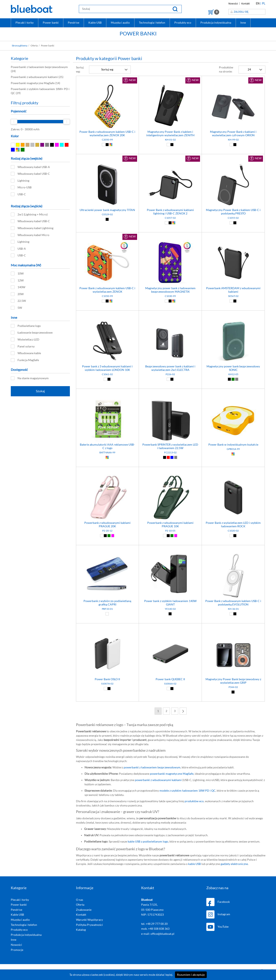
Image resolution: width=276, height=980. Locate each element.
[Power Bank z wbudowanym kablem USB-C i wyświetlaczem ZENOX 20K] (108, 81)
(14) (35, 83)
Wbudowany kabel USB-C (30, 174)
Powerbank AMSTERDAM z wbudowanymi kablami (233, 290)
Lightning (20, 181)
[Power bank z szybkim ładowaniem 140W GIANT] (170, 550)
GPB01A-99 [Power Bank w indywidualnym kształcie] (233, 449)
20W (17, 294)
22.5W (18, 301)
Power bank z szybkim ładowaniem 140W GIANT (170, 603)
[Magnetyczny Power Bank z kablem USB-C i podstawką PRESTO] (233, 159)
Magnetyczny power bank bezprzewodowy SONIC (233, 368)
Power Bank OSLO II (107, 679)
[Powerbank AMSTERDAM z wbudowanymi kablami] (233, 237)
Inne (243, 23)
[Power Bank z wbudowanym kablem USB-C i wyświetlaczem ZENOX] (108, 237)
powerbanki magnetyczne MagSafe (172, 774)
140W (18, 287)
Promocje (17, 950)
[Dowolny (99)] (111, 144)
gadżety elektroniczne (234, 864)
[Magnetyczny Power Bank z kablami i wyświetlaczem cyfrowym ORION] (233, 81)
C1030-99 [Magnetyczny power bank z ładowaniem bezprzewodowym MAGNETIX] (170, 296)
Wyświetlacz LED (25, 339)
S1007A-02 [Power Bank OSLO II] (107, 684)
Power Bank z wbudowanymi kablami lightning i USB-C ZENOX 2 (170, 212)
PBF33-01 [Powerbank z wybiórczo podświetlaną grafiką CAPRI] (107, 609)
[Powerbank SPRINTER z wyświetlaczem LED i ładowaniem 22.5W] (170, 394)
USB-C (18, 194)
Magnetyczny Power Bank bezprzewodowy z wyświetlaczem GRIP (233, 681)
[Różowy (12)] (112, 536)
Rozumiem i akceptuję (191, 975)
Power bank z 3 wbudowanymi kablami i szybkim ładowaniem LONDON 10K (107, 368)
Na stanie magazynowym (30, 378)
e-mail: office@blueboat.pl (158, 934)
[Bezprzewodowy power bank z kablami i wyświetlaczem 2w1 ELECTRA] (170, 315)
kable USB (195, 864)
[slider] (14, 122)
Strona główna (20, 46)
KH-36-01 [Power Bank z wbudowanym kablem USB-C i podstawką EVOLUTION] (233, 609)
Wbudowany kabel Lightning (32, 228)
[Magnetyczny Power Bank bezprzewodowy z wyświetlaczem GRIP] (233, 628)
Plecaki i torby (25, 23)
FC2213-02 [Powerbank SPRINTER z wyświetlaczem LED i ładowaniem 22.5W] (170, 453)
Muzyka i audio (120, 23)
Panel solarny (23, 346)
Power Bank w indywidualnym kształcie (233, 445)
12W (17, 280)
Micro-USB (21, 187)
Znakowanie (84, 910)
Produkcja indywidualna (216, 23)
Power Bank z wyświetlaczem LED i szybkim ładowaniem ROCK (233, 525)
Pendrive (74, 23)
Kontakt (246, 4)
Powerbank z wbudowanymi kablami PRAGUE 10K (170, 525)
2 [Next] (166, 711)
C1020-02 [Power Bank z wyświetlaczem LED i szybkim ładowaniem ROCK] (233, 531)
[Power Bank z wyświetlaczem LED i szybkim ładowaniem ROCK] (233, 472)
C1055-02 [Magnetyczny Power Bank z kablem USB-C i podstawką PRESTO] (233, 218)
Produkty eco (183, 23)
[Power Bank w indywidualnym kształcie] (233, 394)
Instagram (218, 914)
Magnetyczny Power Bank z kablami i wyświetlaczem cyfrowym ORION (233, 134)
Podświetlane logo (26, 326)
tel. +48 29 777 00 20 (154, 924)
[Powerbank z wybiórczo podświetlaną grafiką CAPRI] (108, 550)
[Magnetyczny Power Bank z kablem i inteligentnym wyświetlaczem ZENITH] (170, 81)
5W (16, 308)
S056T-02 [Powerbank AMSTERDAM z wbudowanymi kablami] (233, 296)
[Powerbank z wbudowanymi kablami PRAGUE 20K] (108, 472)
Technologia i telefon (152, 23)
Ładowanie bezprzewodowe (32, 333)
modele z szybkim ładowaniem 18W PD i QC (187, 791)
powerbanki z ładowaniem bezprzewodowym (152, 767)
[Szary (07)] (237, 379)
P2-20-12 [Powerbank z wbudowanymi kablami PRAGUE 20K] (107, 531)
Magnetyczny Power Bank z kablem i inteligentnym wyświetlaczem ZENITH (170, 134)
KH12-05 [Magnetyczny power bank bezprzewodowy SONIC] (233, 374)
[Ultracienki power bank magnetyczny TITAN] (108, 159)
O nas (80, 900)
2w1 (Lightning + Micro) (29, 214)
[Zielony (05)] (233, 379)
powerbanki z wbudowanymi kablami (158, 780)
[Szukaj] (175, 9)
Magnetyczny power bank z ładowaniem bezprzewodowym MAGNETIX (170, 290)
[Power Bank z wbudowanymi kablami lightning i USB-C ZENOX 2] (170, 159)
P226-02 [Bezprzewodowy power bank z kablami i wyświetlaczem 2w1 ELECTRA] (170, 374)
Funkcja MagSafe (25, 360)
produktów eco (194, 801)
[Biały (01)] (104, 144)
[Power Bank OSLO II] (108, 628)
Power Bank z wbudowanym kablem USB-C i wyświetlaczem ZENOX (107, 290)
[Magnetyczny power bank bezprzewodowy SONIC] (233, 315)
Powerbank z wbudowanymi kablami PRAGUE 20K (107, 525)
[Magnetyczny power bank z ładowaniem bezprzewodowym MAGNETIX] (170, 237)
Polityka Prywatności (89, 925)
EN (258, 3)
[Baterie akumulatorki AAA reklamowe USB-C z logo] (108, 394)
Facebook (218, 902)
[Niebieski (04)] (172, 457)
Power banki (51, 23)
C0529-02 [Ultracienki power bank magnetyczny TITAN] (107, 214)
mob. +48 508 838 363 (155, 929)
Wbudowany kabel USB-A (30, 167)
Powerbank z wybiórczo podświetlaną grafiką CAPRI (107, 603)
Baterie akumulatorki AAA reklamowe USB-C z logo (107, 447)
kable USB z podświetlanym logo (148, 842)
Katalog (81, 930)
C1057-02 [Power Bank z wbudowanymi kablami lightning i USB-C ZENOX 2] (170, 218)
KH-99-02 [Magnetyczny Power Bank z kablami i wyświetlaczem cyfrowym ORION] (233, 140)
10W (17, 274)
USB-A (18, 249)
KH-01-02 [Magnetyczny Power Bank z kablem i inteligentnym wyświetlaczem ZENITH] (170, 140)
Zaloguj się (239, 12)
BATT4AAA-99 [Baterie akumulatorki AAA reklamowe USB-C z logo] (107, 453)
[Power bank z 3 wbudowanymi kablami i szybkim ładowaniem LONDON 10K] (108, 315)
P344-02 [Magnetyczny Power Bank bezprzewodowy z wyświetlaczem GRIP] (233, 687)
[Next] (183, 711)
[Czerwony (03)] (168, 457)
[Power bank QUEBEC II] (170, 628)
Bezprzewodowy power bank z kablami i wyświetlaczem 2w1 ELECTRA (170, 368)
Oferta (80, 905)
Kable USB (95, 23)
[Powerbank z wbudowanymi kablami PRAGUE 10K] (170, 472)
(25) (37, 77)
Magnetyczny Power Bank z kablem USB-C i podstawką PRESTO (233, 212)
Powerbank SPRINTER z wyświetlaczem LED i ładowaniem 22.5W (170, 447)
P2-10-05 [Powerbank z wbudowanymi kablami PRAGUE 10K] (170, 531)
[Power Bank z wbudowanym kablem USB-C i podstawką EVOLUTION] (233, 550)
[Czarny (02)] (107, 144)
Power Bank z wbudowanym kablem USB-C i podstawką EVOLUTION (233, 603)
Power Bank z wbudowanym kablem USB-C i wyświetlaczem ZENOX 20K (107, 134)
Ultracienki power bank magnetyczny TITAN (107, 210)
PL (264, 3)
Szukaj (40, 391)
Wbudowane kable (26, 353)
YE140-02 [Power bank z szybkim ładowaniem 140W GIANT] (170, 609)
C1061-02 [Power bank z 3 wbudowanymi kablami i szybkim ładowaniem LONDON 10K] (107, 374)
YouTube (217, 927)
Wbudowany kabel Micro (30, 235)
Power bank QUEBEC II (170, 679)
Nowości (233, 4)
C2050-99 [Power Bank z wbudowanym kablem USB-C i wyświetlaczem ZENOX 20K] (107, 140)
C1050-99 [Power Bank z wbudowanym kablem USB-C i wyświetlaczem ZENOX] (107, 296)
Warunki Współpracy (89, 920)
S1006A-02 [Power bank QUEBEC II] (170, 684)
